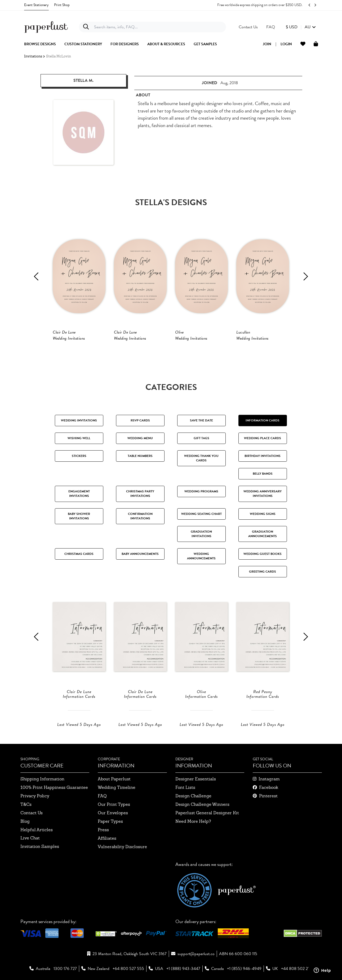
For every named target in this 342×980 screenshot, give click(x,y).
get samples (205, 44)
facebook (269, 787)
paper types (110, 821)
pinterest (268, 796)
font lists (185, 787)
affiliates (107, 838)
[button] (301, 27)
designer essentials (196, 779)
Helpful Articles (37, 830)
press (103, 830)
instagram (269, 779)
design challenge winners (202, 804)
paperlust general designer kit (207, 813)
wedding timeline (117, 787)
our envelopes (113, 813)
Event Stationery (36, 5)
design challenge (193, 796)
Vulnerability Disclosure (122, 847)
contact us (32, 813)
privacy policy (35, 796)
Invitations (33, 56)
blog (25, 821)
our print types (114, 804)
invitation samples (40, 846)
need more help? (193, 821)
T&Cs (26, 804)
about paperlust (114, 779)
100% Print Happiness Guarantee (54, 787)
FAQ (102, 796)
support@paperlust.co (196, 954)
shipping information (42, 779)
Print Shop (62, 5)
